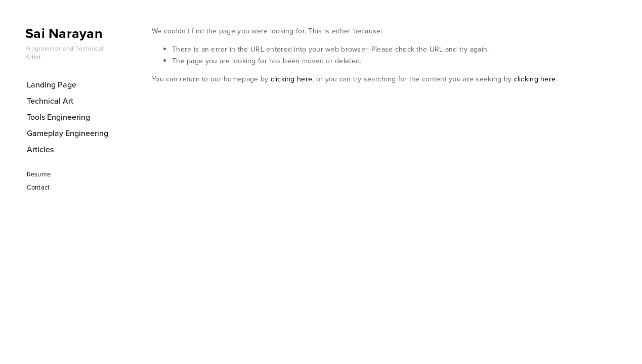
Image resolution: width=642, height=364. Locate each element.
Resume (39, 174)
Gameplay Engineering (68, 133)
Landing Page (52, 84)
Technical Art (50, 101)
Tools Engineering (58, 117)
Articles (40, 149)
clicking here (292, 79)
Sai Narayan (64, 33)
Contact (38, 187)
